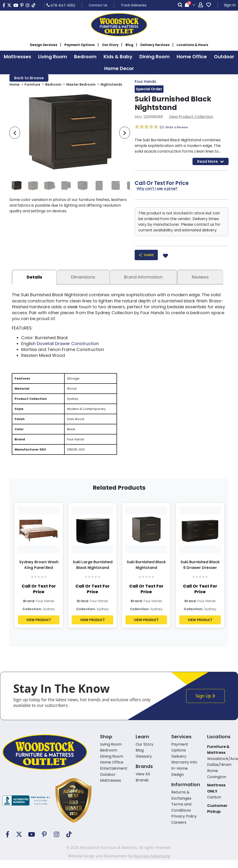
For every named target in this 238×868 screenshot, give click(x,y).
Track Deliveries (134, 5)
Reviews (200, 279)
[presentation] (15, 134)
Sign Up (207, 704)
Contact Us (98, 5)
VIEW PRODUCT (39, 628)
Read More (211, 162)
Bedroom (53, 85)
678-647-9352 (61, 5)
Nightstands (111, 85)
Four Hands (145, 82)
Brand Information (143, 279)
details (34, 279)
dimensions (83, 279)
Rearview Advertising (152, 864)
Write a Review (178, 128)
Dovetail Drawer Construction (68, 346)
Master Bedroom (81, 85)
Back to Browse (29, 78)
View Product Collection (191, 117)
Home (15, 85)
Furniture (32, 85)
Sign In (230, 5)
